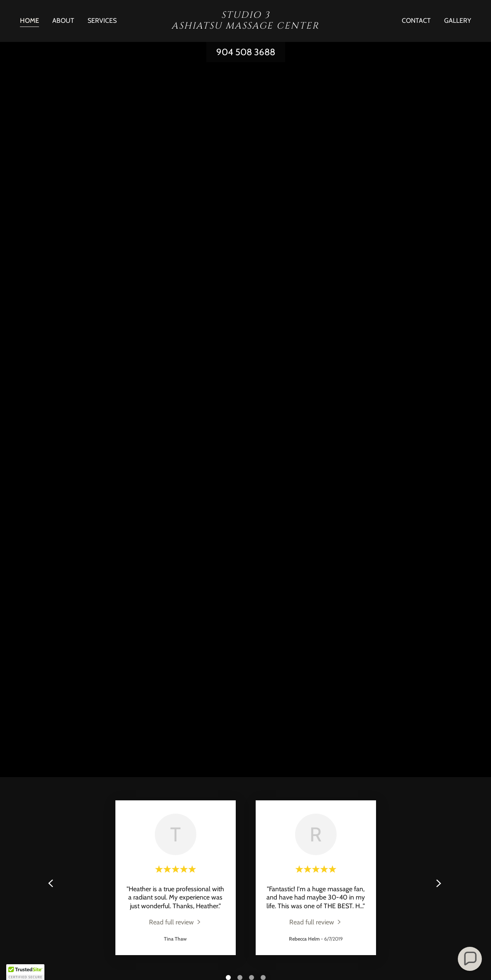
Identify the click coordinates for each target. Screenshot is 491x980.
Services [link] (102, 21)
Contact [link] (416, 21)
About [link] (63, 21)
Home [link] (29, 21)
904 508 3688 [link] (246, 52)
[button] (470, 959)
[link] (245, 26)
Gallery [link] (458, 21)
